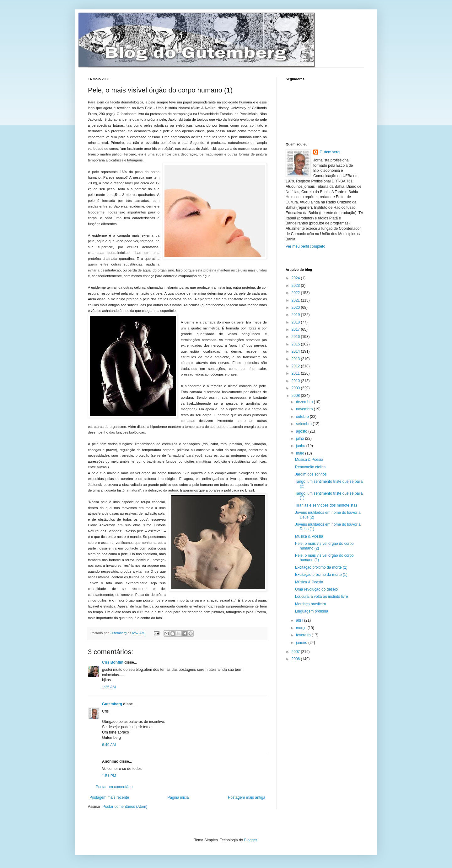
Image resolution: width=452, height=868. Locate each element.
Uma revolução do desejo (316, 589)
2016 (296, 337)
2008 (296, 396)
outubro (303, 417)
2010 (296, 381)
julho (301, 439)
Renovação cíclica (310, 467)
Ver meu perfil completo (305, 246)
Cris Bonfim (113, 662)
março (302, 628)
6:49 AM (109, 745)
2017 (296, 329)
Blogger (251, 840)
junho (301, 446)
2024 (296, 278)
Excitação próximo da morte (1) (321, 575)
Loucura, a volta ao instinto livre (322, 597)
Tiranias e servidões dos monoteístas (326, 505)
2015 (296, 344)
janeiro (302, 643)
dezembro (305, 402)
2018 (296, 322)
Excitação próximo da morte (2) (321, 567)
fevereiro (304, 635)
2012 (296, 366)
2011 (296, 373)
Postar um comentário (114, 787)
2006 (296, 659)
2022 (296, 293)
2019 (296, 315)
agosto (302, 431)
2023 (296, 286)
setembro (304, 424)
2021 (296, 300)
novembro (305, 409)
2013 (296, 359)
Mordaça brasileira (311, 604)
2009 (296, 388)
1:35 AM (109, 687)
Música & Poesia (309, 460)
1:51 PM (109, 776)
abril (300, 620)
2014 (296, 351)
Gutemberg (112, 704)
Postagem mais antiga (247, 797)
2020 (296, 308)
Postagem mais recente (109, 797)
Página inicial (178, 797)
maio (301, 453)
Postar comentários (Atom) (125, 807)
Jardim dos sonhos (311, 474)
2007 (296, 652)
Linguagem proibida (312, 611)
